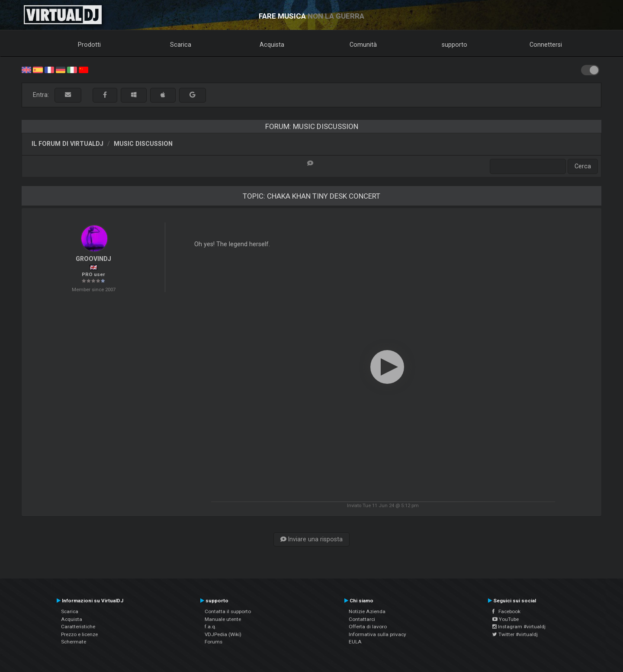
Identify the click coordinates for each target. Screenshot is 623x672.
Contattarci (362, 619)
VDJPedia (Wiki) (223, 634)
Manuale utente (223, 619)
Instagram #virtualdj (519, 627)
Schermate (74, 642)
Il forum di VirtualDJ (67, 144)
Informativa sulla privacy (377, 634)
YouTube (506, 619)
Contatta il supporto (228, 611)
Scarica (181, 45)
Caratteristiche (78, 627)
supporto (454, 45)
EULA (355, 642)
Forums (214, 642)
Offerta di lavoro (368, 627)
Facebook (506, 611)
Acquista (272, 45)
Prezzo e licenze (79, 634)
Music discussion (143, 144)
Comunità (363, 45)
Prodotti (89, 45)
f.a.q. (210, 627)
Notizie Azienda (367, 611)
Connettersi (546, 45)
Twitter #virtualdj (515, 634)
